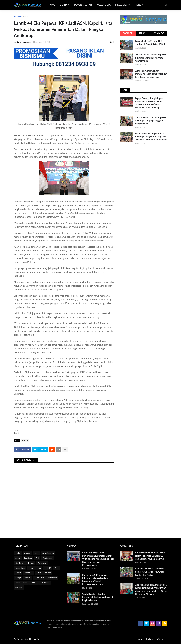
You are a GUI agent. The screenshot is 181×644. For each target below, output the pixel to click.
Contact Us (162, 639)
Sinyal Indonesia (32, 639)
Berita (25, 17)
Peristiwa (28, 558)
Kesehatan (20, 563)
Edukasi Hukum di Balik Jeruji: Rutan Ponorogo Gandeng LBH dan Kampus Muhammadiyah (150, 556)
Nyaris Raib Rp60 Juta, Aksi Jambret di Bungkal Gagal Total (150, 43)
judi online (44, 583)
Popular (128, 33)
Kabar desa (20, 568)
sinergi (18, 578)
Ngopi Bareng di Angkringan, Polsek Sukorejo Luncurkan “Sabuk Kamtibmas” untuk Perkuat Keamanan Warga (149, 103)
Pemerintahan (48, 553)
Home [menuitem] (52, 5)
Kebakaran (52, 578)
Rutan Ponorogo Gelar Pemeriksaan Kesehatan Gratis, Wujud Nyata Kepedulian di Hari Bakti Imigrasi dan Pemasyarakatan (98, 559)
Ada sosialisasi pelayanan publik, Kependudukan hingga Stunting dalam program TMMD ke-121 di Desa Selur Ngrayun (151, 589)
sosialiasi (19, 587)
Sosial (18, 558)
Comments (159, 33)
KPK (56, 568)
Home (140, 639)
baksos (48, 573)
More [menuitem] (138, 5)
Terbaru (144, 33)
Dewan (31, 563)
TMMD (48, 568)
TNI (37, 558)
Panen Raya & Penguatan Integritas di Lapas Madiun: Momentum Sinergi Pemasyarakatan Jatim (95, 580)
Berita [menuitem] (64, 5)
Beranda (17, 17)
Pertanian (29, 573)
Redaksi (150, 639)
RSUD (33, 583)
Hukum (27, 553)
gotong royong (35, 568)
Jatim (39, 573)
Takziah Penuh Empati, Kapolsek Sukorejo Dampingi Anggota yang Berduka (151, 58)
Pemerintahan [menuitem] (83, 5)
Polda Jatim (39, 578)
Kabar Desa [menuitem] (104, 5)
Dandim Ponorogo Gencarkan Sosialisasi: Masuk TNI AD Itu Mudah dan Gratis (150, 572)
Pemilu (28, 578)
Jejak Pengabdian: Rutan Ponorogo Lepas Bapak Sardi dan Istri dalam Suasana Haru (151, 74)
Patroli (18, 573)
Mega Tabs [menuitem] (121, 5)
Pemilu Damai (21, 583)
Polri (36, 553)
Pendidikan (47, 558)
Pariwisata (42, 563)
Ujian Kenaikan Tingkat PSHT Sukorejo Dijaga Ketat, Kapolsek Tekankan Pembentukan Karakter (151, 137)
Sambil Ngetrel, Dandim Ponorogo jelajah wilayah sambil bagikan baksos (98, 597)
